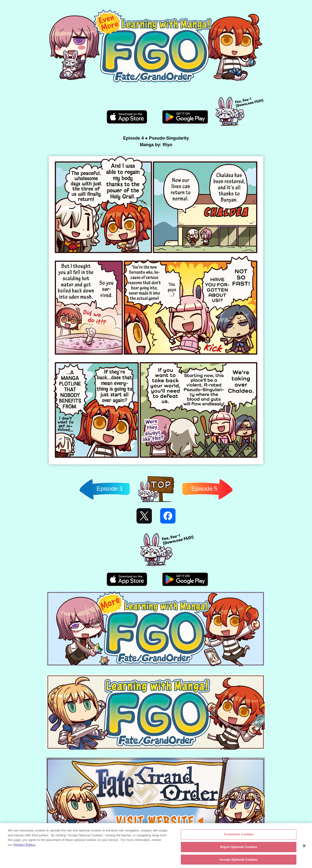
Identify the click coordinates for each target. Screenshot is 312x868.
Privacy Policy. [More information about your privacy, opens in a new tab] (25, 846)
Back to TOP (156, 502)
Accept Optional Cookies (239, 861)
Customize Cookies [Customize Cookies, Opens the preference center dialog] (239, 835)
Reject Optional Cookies (239, 848)
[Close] (304, 847)
